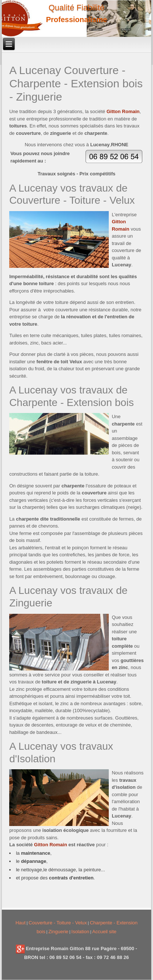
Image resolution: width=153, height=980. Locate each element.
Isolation (80, 932)
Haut (20, 923)
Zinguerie (58, 932)
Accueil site (104, 932)
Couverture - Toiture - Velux (58, 923)
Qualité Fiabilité (77, 8)
